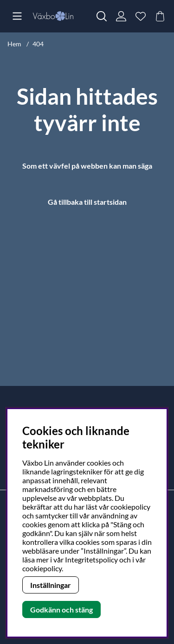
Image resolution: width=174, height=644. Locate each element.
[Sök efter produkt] (102, 16)
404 (38, 44)
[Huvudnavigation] (17, 16)
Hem (14, 44)
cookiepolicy (42, 568)
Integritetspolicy (91, 559)
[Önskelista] (141, 16)
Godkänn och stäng (61, 609)
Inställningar (51, 585)
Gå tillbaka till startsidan (87, 202)
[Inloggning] (121, 16)
